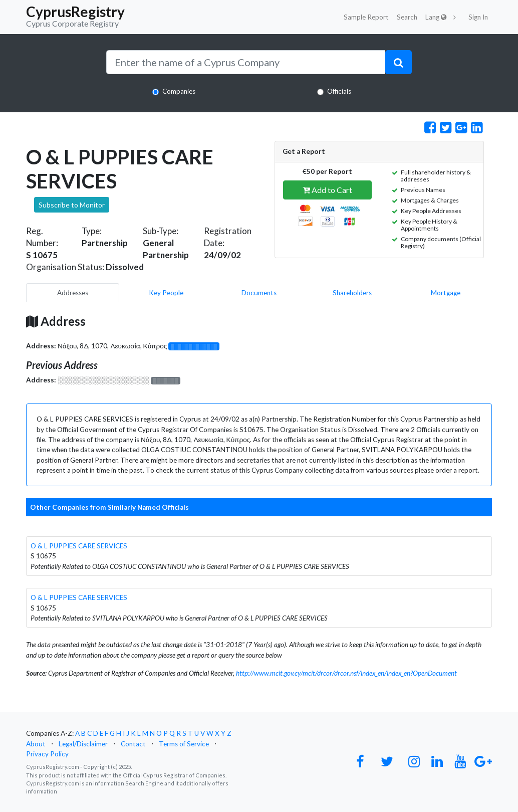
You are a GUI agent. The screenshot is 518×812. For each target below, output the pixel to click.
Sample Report (366, 17)
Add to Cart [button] (327, 190)
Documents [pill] (259, 293)
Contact (133, 744)
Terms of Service (184, 744)
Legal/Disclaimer (83, 744)
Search (407, 17)
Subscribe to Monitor (72, 205)
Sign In (478, 17)
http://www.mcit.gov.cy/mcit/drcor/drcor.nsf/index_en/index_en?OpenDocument (346, 673)
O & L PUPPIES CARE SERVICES (79, 546)
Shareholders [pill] (352, 293)
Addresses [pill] (73, 293)
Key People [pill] (166, 293)
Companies (179, 91)
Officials (339, 91)
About (36, 744)
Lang (436, 17)
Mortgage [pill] (446, 293)
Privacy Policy (47, 754)
